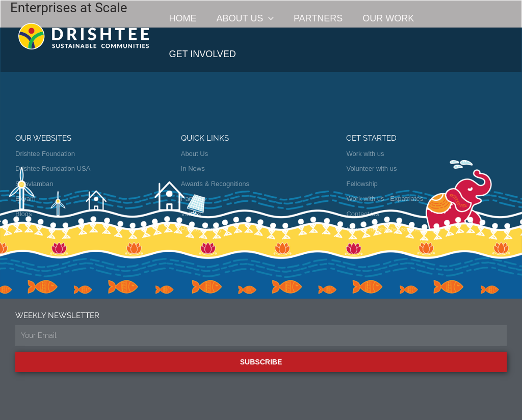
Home (182, 18)
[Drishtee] (84, 36)
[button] (266, 18)
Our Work (383, 18)
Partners (314, 18)
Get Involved (461, 18)
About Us (243, 18)
